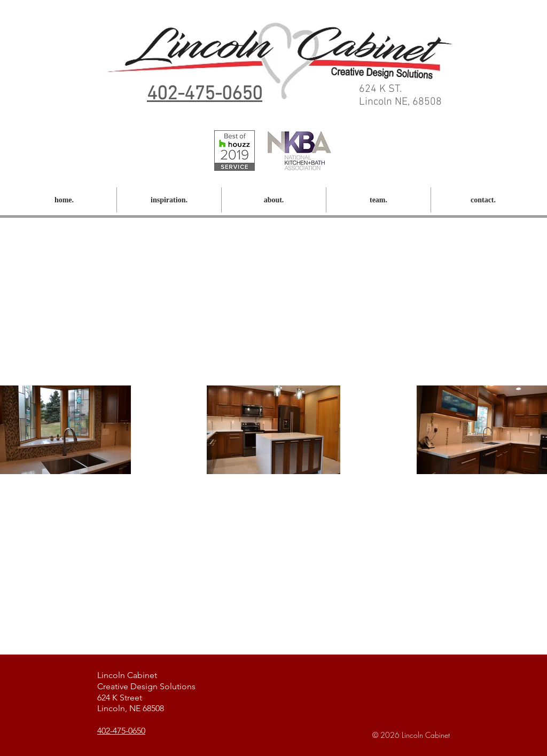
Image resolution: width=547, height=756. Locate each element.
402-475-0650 (121, 731)
